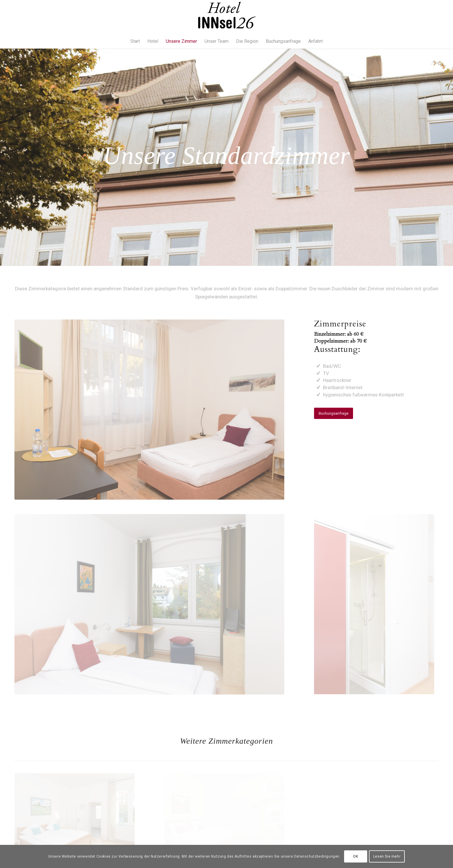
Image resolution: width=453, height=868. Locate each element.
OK (355, 856)
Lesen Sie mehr (387, 856)
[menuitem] (135, 41)
